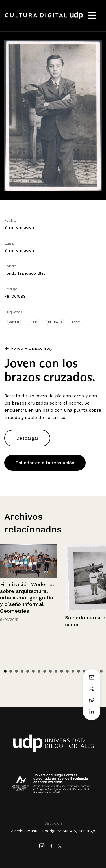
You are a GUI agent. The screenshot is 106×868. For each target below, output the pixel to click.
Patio (33, 322)
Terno (76, 322)
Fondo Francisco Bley (25, 273)
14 (79, 671)
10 (56, 671)
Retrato (55, 322)
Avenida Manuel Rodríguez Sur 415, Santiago (53, 831)
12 (67, 671)
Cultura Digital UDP (44, 18)
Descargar (27, 438)
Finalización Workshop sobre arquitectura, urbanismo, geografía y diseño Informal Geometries (28, 598)
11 (62, 671)
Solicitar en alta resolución (45, 463)
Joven (14, 322)
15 (84, 671)
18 (101, 671)
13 (73, 671)
